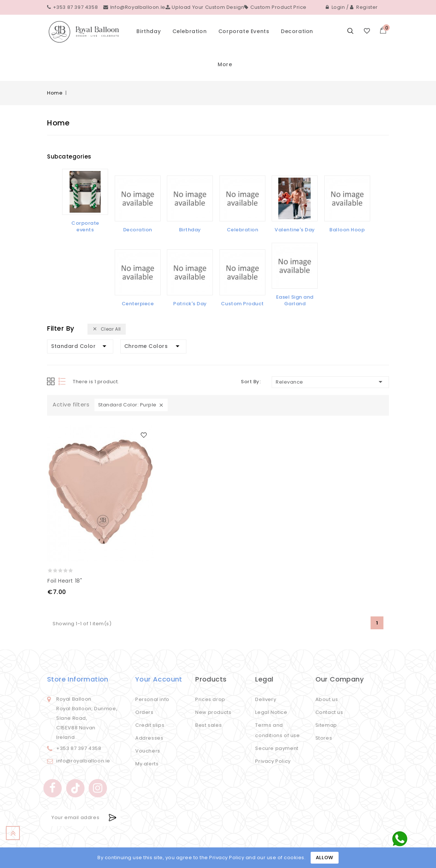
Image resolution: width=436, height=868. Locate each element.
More (225, 64)
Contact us (329, 712)
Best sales (208, 725)
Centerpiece (138, 304)
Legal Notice (271, 712)
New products (213, 712)
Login (335, 7)
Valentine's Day (295, 230)
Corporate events (244, 31)
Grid (51, 381)
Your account (159, 679)
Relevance (330, 382)
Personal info (152, 699)
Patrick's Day (190, 304)
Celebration (190, 31)
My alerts (147, 764)
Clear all (107, 329)
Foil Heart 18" (65, 581)
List (63, 382)
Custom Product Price (275, 7)
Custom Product (242, 304)
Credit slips (150, 725)
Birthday (149, 31)
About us (327, 699)
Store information (78, 679)
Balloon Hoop (347, 230)
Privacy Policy (273, 761)
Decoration (297, 31)
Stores (324, 738)
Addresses (149, 738)
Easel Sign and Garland (295, 300)
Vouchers (148, 751)
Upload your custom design (205, 7)
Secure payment (277, 748)
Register (364, 7)
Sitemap (326, 725)
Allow (325, 858)
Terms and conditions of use (277, 730)
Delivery (266, 699)
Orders (144, 712)
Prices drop (210, 699)
